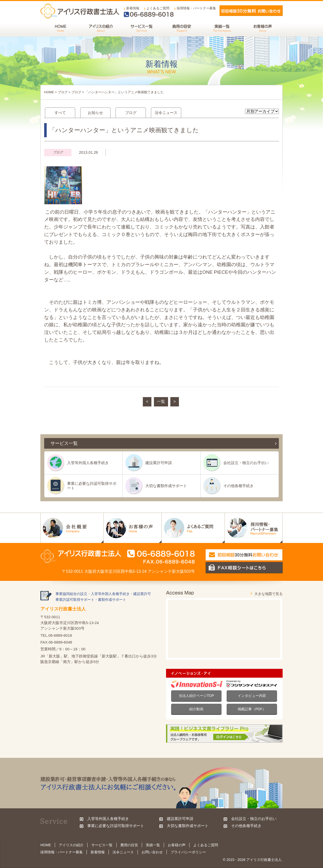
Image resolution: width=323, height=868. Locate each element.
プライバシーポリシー (188, 852)
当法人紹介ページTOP (196, 696)
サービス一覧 (102, 845)
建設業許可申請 (159, 463)
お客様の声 (177, 845)
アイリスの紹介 (71, 845)
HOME (49, 92)
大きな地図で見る (268, 594)
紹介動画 (196, 709)
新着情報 (133, 8)
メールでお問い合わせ (251, 11)
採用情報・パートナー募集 (196, 8)
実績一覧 (153, 845)
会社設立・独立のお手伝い (246, 463)
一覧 (161, 402)
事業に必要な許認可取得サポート (92, 486)
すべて (60, 113)
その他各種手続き (238, 486)
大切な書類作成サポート (166, 486)
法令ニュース (166, 113)
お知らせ (95, 113)
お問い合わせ (152, 852)
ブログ (63, 92)
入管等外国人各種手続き (88, 463)
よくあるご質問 (158, 8)
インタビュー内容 (252, 696)
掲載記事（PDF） (252, 709)
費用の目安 (129, 845)
